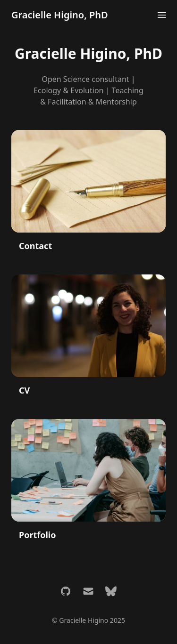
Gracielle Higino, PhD (60, 15)
